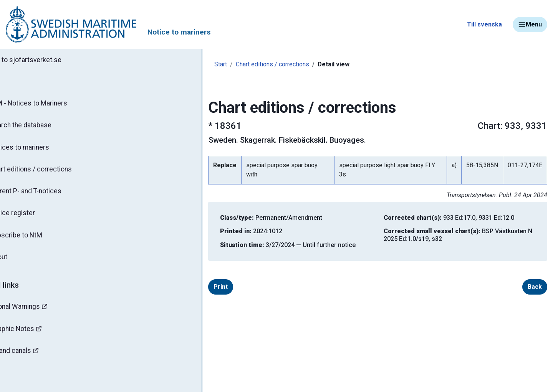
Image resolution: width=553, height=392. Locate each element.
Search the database (45, 127)
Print (175, 278)
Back (522, 278)
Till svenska (484, 24)
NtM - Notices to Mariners (53, 104)
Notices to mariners (44, 150)
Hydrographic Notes (41, 335)
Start (162, 64)
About (23, 263)
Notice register (37, 217)
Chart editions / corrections (56, 172)
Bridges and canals (39, 358)
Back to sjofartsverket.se (50, 60)
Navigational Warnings (44, 313)
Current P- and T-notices (51, 195)
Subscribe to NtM (41, 240)
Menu (530, 25)
